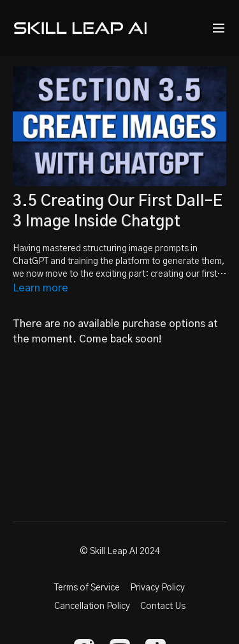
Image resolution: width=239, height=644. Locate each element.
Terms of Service (87, 588)
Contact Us (163, 606)
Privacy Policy (157, 588)
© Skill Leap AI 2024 (120, 552)
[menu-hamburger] (219, 28)
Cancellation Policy (92, 606)
